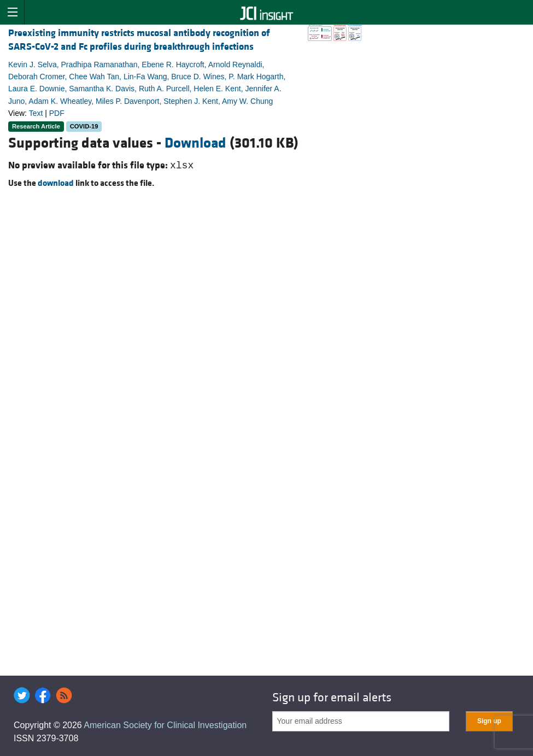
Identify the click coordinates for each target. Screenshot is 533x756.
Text (36, 113)
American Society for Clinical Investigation (165, 725)
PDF (57, 113)
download (56, 183)
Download (195, 143)
